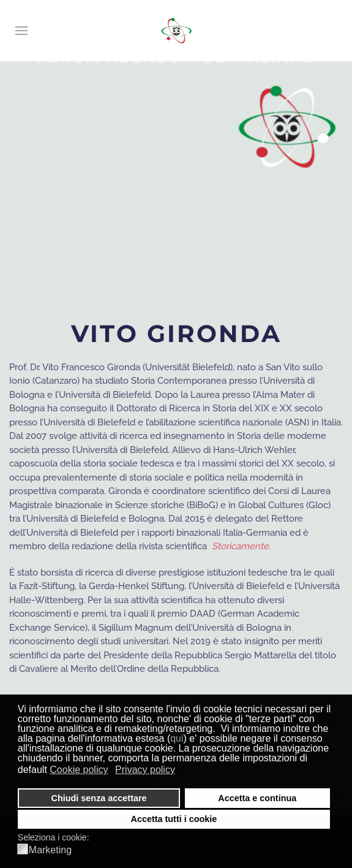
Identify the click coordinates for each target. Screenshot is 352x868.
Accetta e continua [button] (257, 798)
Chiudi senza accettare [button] (99, 798)
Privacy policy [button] (145, 770)
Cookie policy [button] (79, 770)
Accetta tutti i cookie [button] (174, 819)
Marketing (50, 850)
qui (177, 738)
